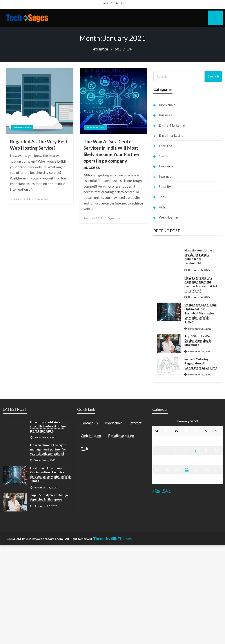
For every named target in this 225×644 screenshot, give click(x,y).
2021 (118, 49)
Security (165, 187)
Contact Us (118, 3)
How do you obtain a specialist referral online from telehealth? (199, 257)
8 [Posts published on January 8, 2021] (196, 450)
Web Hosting (22, 127)
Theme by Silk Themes (112, 539)
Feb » (167, 490)
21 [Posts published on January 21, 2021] (187, 469)
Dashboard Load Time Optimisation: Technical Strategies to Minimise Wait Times (201, 313)
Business (165, 115)
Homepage (101, 49)
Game (163, 156)
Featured (165, 146)
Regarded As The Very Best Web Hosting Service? (39, 145)
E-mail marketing (171, 135)
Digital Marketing (172, 125)
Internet (165, 176)
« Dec (156, 490)
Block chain (167, 105)
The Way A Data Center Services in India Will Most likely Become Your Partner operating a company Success (112, 154)
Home (104, 3)
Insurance (166, 166)
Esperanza (42, 199)
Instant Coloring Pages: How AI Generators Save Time (201, 363)
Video (163, 207)
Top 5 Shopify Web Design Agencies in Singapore (198, 340)
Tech (162, 197)
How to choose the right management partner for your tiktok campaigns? (201, 284)
